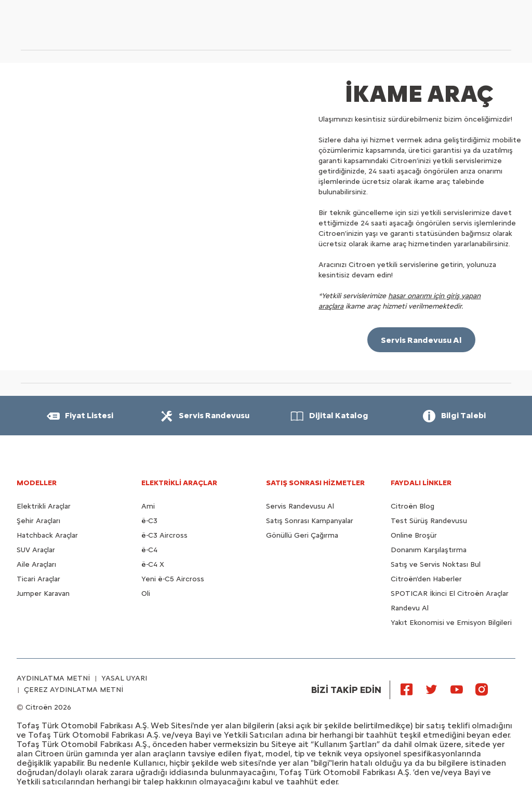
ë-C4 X (153, 564)
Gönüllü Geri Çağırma (302, 535)
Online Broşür (414, 535)
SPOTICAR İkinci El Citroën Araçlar (450, 594)
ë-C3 (149, 521)
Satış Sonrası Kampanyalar (310, 521)
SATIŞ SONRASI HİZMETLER (315, 483)
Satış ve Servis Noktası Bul (436, 564)
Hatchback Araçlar (47, 535)
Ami (148, 506)
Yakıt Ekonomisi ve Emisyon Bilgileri (451, 623)
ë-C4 (149, 550)
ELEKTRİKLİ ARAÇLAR (179, 483)
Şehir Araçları (38, 521)
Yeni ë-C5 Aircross (173, 579)
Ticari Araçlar (38, 579)
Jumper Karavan (43, 594)
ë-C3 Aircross (164, 535)
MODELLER (37, 483)
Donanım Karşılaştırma (429, 550)
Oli (146, 594)
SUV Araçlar (36, 550)
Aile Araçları (36, 564)
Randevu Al (410, 608)
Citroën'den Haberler (426, 579)
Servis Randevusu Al (300, 506)
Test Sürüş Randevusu (429, 521)
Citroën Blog (413, 506)
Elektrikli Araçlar (44, 506)
